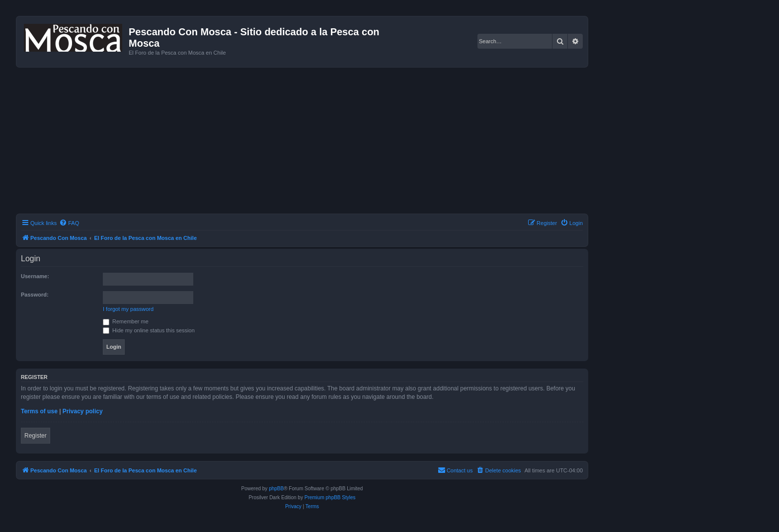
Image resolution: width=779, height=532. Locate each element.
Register (36, 436)
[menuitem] (69, 223)
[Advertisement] (314, 142)
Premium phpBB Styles (330, 497)
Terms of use (39, 411)
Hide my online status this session (149, 330)
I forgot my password (128, 309)
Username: (35, 276)
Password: (35, 295)
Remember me (126, 321)
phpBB (276, 489)
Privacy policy (83, 411)
